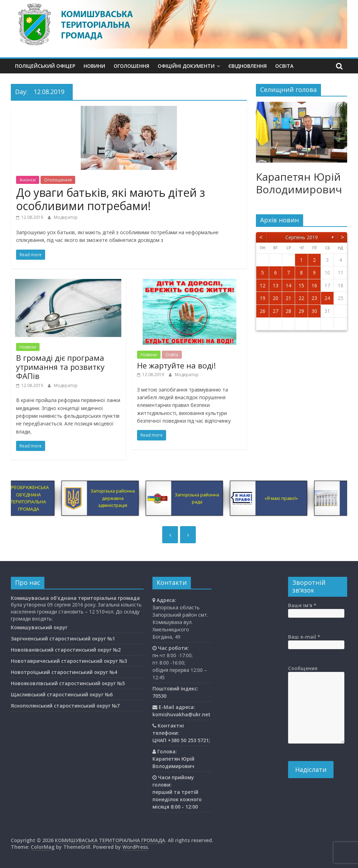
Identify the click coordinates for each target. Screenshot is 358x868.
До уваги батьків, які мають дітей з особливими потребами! (110, 199)
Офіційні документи (186, 66)
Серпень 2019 (302, 237)
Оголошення (131, 66)
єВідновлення (248, 66)
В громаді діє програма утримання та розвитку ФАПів (60, 367)
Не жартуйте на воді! (176, 365)
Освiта (284, 66)
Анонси (28, 180)
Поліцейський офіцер (45, 66)
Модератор (66, 217)
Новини (94, 66)
